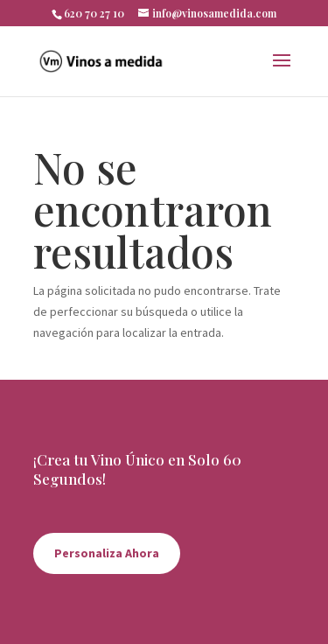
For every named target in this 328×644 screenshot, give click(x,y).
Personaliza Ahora (107, 553)
